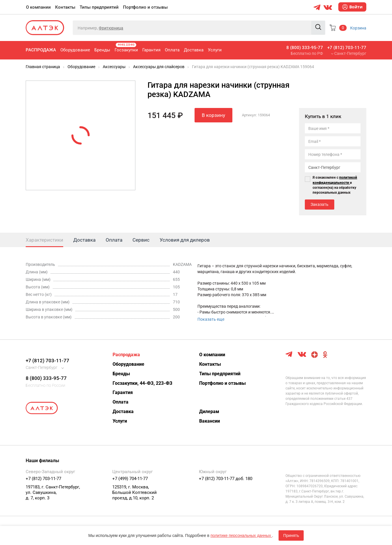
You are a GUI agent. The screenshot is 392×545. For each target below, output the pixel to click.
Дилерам (209, 411)
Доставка (194, 50)
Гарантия (151, 50)
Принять (291, 535)
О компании (38, 7)
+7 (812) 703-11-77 (347, 48)
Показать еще (211, 319)
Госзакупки (126, 48)
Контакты (65, 7)
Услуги (215, 50)
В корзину (213, 115)
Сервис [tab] (141, 240)
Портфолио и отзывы (145, 7)
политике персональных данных (241, 535)
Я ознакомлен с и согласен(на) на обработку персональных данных (335, 185)
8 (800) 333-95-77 (305, 48)
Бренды (102, 50)
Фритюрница (111, 28)
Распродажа (41, 50)
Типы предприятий (99, 7)
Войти (352, 7)
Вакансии (210, 421)
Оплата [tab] (114, 240)
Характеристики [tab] (44, 240)
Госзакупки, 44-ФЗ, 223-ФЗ (142, 383)
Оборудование (75, 50)
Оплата (172, 50)
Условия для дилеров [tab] (185, 240)
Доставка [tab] (84, 240)
